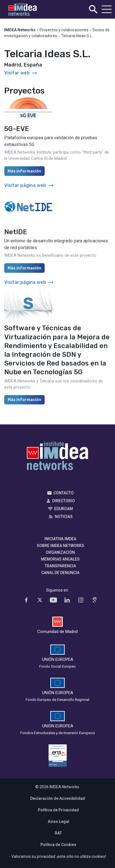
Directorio (64, 501)
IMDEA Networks (57, 457)
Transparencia (60, 566)
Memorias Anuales (60, 559)
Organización (60, 552)
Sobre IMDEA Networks (60, 546)
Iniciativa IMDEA (60, 539)
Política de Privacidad (58, 810)
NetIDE (16, 232)
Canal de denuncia (60, 573)
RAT (58, 833)
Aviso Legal (58, 821)
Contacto (64, 493)
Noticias (64, 517)
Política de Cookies (58, 845)
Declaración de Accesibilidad (58, 798)
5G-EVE (17, 129)
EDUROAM (64, 509)
